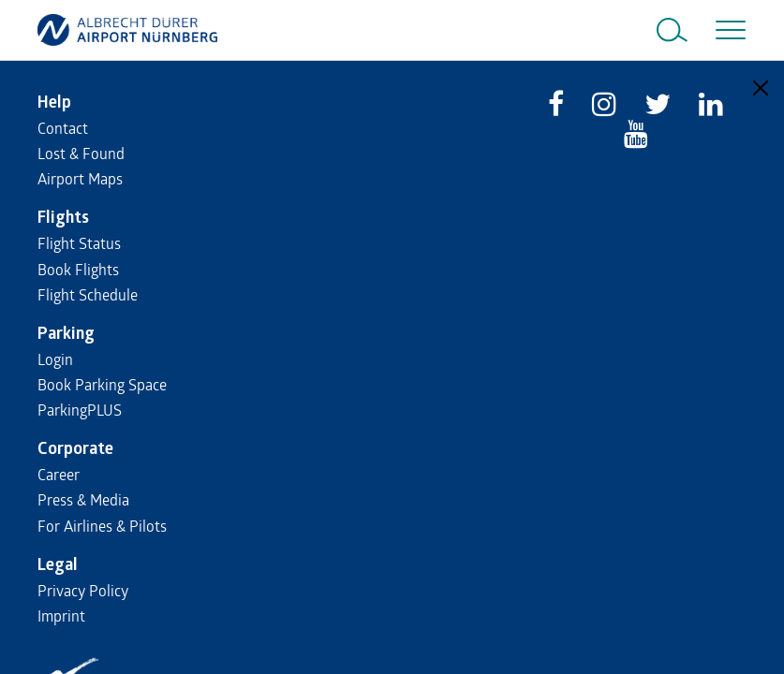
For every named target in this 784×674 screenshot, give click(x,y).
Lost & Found (81, 153)
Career (59, 474)
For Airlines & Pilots (102, 526)
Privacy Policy (83, 590)
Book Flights (78, 269)
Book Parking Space (102, 384)
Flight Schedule (88, 294)
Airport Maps (80, 178)
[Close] (761, 88)
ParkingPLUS (80, 410)
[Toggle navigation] (727, 30)
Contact (63, 128)
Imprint (61, 615)
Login (55, 359)
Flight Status (79, 243)
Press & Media (83, 499)
